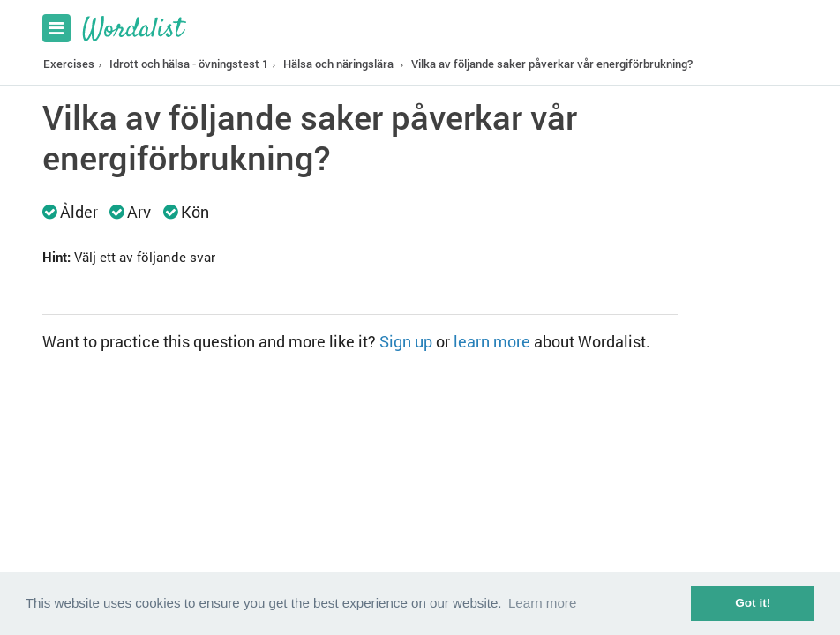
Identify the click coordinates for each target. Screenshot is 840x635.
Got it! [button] (753, 603)
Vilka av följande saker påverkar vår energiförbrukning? (552, 63)
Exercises (69, 63)
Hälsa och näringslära (338, 63)
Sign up (406, 341)
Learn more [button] (542, 603)
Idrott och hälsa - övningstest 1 (189, 63)
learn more (492, 341)
